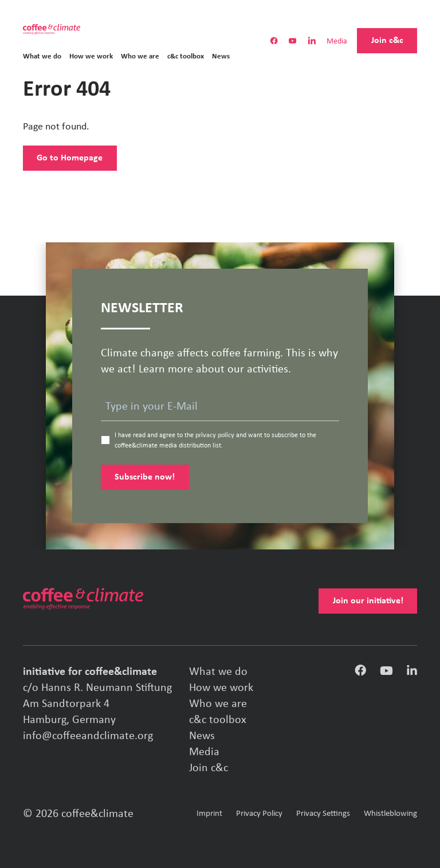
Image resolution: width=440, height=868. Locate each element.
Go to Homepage (70, 158)
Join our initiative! (368, 601)
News (221, 56)
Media (337, 42)
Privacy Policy (259, 814)
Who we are (140, 56)
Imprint (209, 814)
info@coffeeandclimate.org (88, 736)
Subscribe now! (145, 477)
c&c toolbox (186, 56)
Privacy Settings (323, 814)
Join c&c (387, 41)
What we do (42, 56)
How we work (91, 56)
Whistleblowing (390, 814)
